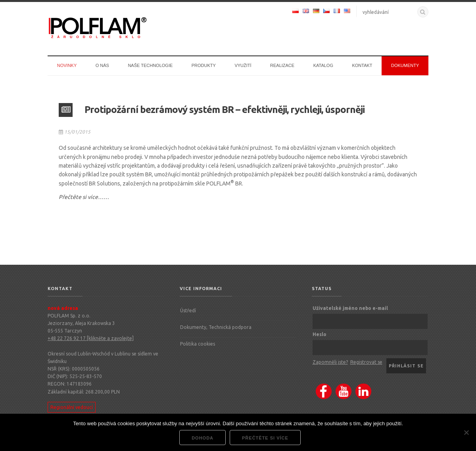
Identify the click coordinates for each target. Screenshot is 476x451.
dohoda (202, 438)
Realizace (282, 65)
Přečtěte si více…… (84, 197)
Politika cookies (198, 344)
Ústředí (188, 311)
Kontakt (362, 65)
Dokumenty (405, 65)
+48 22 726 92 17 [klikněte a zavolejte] (91, 338)
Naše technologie (150, 65)
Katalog (323, 65)
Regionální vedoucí (72, 407)
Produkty (204, 65)
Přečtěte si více (265, 438)
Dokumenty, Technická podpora (216, 327)
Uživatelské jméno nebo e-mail (350, 308)
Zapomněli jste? (330, 362)
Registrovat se (366, 362)
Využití (243, 65)
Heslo (320, 334)
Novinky (67, 65)
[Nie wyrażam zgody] (466, 432)
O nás (102, 65)
